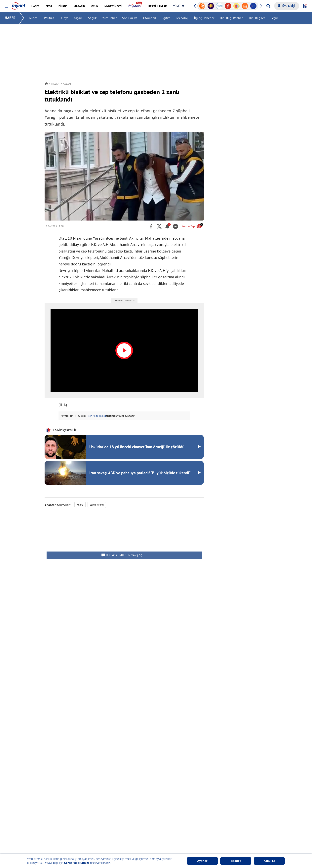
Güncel (34, 18)
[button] (6, 6)
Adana (80, 505)
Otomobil (150, 18)
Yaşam (78, 18)
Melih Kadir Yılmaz (96, 416)
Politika (49, 18)
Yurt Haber (109, 18)
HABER (10, 18)
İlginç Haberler (204, 18)
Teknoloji (182, 18)
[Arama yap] (268, 6)
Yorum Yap (192, 226)
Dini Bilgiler (257, 18)
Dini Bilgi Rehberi (232, 18)
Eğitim (166, 18)
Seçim (274, 18)
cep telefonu (97, 505)
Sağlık (92, 18)
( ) (124, 555)
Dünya (64, 18)
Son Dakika (130, 18)
